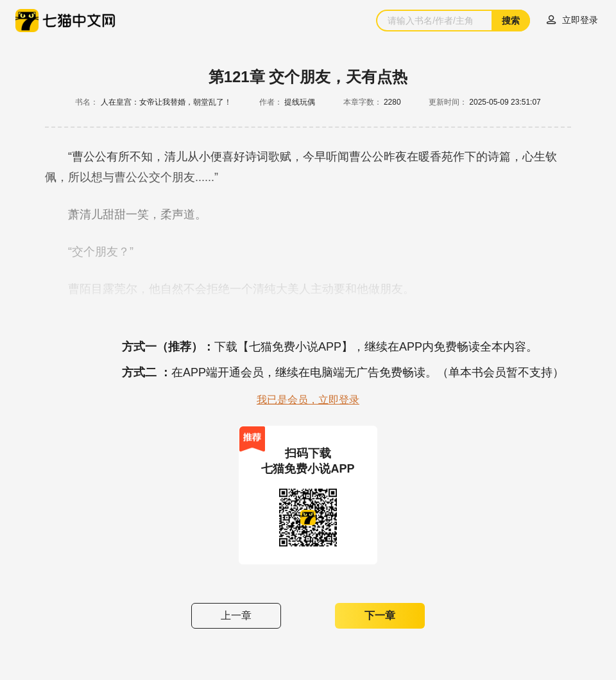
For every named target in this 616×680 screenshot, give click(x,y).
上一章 (236, 615)
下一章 (380, 615)
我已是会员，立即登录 (308, 400)
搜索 (511, 21)
